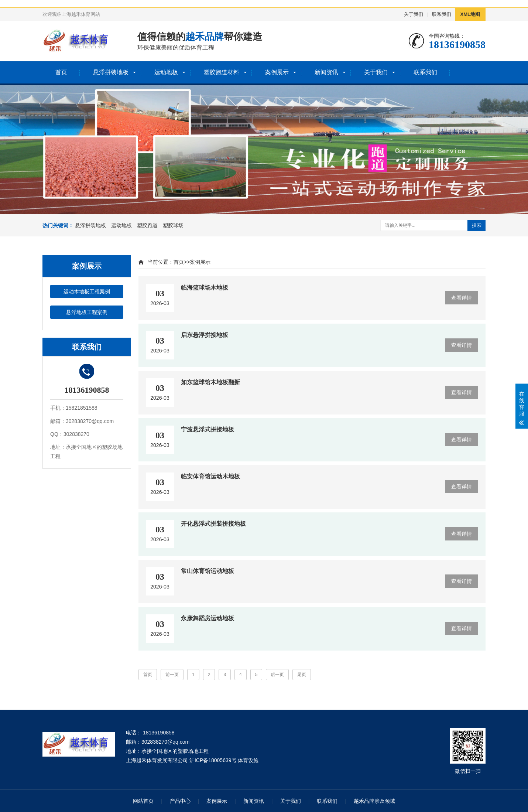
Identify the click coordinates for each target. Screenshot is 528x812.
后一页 (277, 675)
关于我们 (414, 14)
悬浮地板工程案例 (87, 312)
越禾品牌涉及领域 (374, 801)
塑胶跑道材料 (222, 72)
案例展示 (277, 72)
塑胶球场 (173, 225)
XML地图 (470, 14)
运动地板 (166, 72)
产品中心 (180, 801)
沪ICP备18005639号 (213, 760)
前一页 (172, 675)
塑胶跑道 (147, 225)
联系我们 (442, 14)
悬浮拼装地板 (111, 72)
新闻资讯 (326, 72)
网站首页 (143, 801)
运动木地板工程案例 (87, 291)
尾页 (302, 675)
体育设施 (248, 760)
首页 (61, 72)
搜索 (477, 225)
